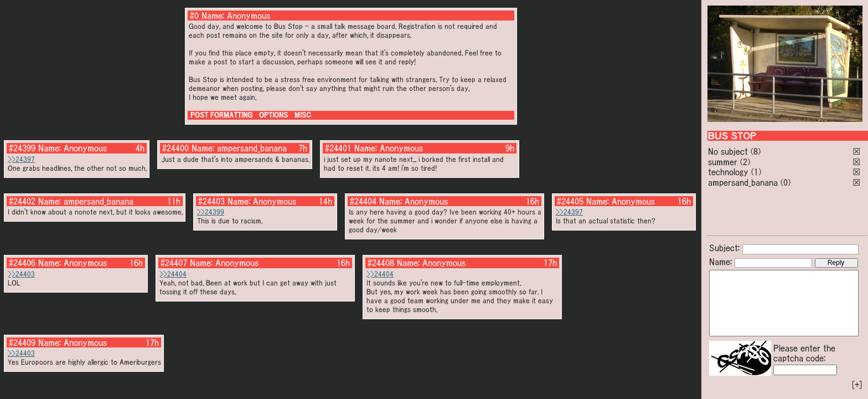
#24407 (174, 263)
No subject (729, 151)
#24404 (363, 201)
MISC (303, 115)
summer (723, 162)
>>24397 (21, 159)
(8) (756, 151)
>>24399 (211, 212)
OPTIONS (273, 115)
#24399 (22, 148)
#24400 (175, 148)
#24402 (22, 201)
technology (728, 172)
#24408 (381, 263)
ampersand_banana (743, 182)
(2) (745, 162)
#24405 (570, 201)
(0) (786, 182)
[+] (857, 385)
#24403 (211, 201)
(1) (756, 172)
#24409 (22, 342)
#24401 (338, 148)
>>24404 (173, 274)
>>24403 (21, 274)
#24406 (22, 263)
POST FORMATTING (221, 115)
